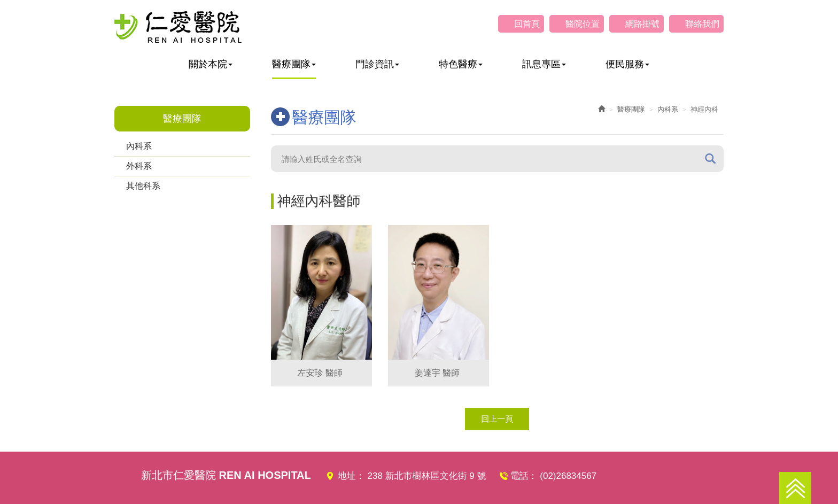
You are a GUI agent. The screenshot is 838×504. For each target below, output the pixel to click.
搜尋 (710, 158)
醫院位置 (583, 24)
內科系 (139, 146)
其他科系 (143, 186)
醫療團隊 (631, 109)
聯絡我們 (702, 24)
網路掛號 (642, 24)
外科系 (139, 166)
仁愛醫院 (178, 27)
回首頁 (527, 24)
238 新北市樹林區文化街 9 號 (427, 476)
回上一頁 (497, 419)
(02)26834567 (568, 476)
